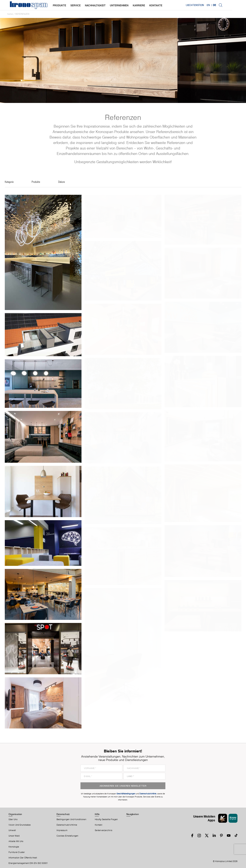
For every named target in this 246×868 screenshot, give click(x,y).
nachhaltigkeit (96, 5)
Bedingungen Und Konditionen (71, 819)
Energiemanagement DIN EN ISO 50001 (28, 863)
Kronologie (14, 847)
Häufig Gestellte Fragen (106, 819)
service (76, 5)
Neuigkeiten (133, 814)
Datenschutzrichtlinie (67, 825)
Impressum (62, 830)
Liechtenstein (208, 5)
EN (222, 5)
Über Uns (13, 819)
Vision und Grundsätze (20, 825)
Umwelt (12, 830)
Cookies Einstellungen (67, 836)
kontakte (156, 5)
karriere (139, 5)
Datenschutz (63, 814)
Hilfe (97, 814)
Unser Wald (14, 836)
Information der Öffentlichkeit (23, 858)
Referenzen (22, 14)
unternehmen (119, 5)
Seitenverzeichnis (104, 830)
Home (10, 14)
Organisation (15, 814)
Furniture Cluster (17, 852)
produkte (60, 5)
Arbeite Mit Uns (16, 841)
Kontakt (98, 825)
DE (228, 5)
